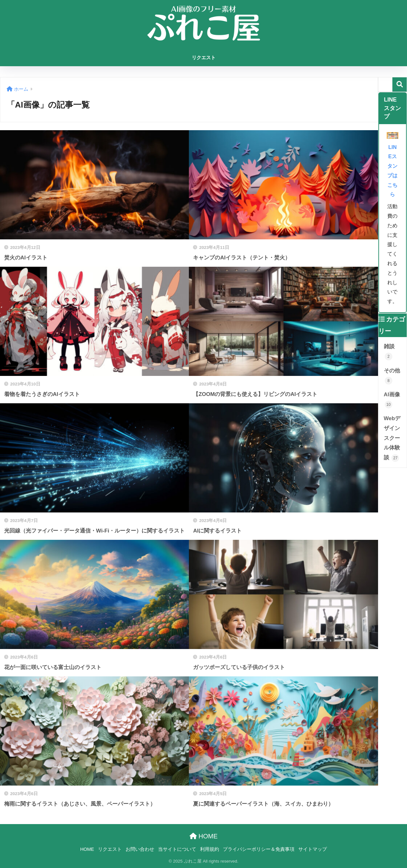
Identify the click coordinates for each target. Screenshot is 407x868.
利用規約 (210, 849)
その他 (392, 376)
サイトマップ (313, 849)
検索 (400, 85)
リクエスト (204, 57)
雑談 (389, 352)
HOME (204, 836)
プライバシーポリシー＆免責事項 (259, 849)
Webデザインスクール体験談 (392, 438)
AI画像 (392, 400)
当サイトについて (177, 849)
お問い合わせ (140, 849)
